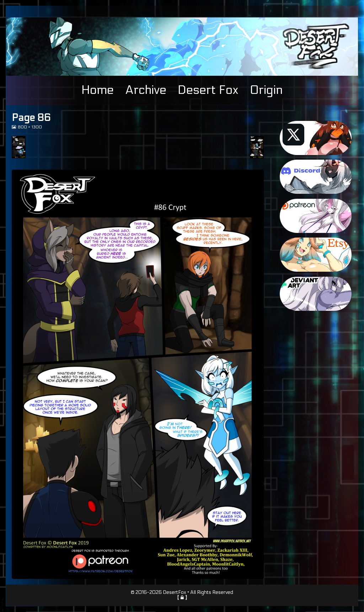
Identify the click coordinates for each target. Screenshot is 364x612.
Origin (266, 90)
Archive (146, 90)
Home (98, 90)
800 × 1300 (30, 127)
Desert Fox (208, 90)
